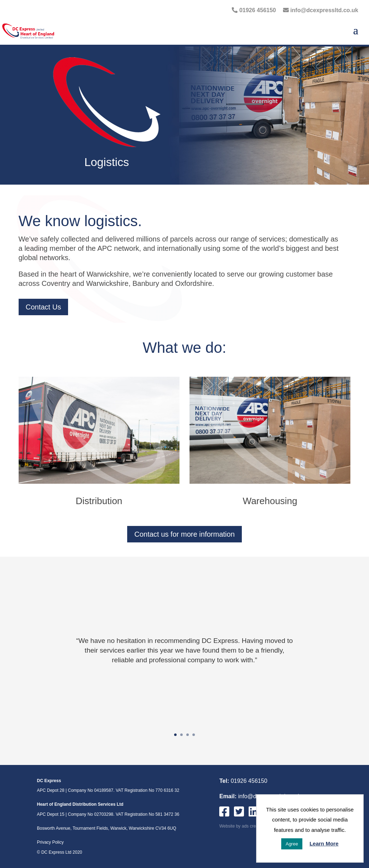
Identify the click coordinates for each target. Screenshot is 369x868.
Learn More (324, 843)
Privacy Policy (50, 842)
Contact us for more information (184, 534)
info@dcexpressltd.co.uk (321, 10)
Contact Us (44, 307)
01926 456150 (254, 10)
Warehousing (270, 501)
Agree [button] (292, 844)
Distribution (99, 501)
